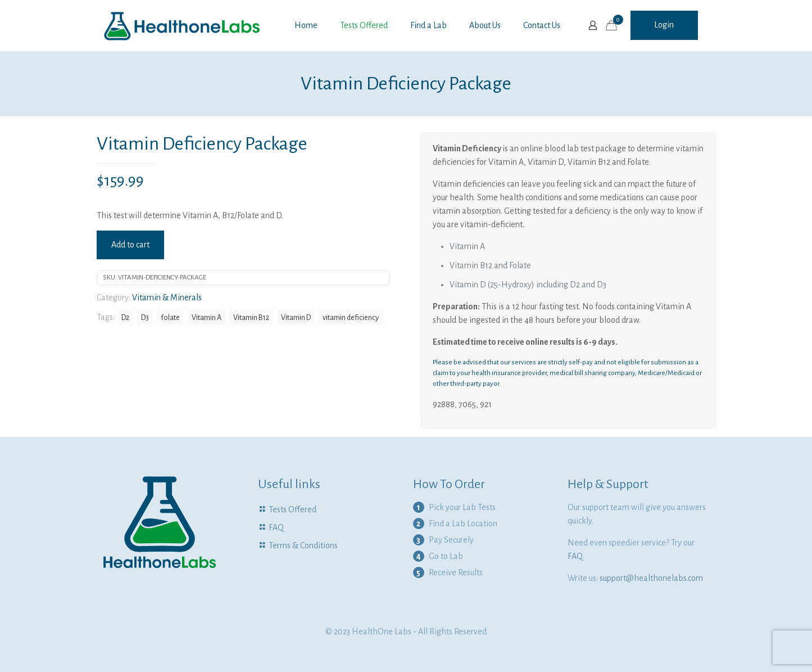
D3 (145, 317)
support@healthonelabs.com (651, 578)
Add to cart (130, 245)
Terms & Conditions (303, 545)
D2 (125, 317)
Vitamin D (296, 317)
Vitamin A (207, 317)
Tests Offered (292, 509)
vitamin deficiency (351, 317)
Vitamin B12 (251, 317)
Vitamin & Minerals (167, 297)
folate (170, 317)
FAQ (276, 527)
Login (664, 25)
